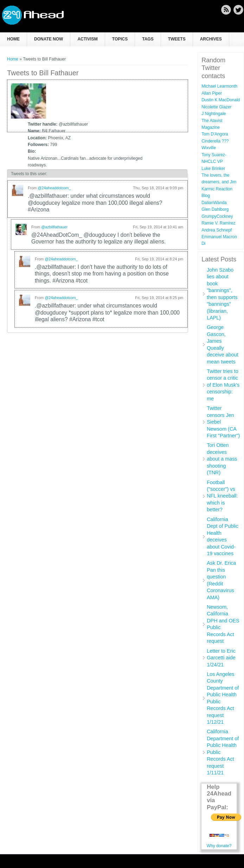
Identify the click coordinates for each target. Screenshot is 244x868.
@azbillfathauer (54, 227)
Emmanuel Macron (219, 237)
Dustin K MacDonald (221, 100)
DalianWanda (214, 203)
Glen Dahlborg (215, 209)
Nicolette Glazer (216, 107)
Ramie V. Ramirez (218, 223)
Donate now (49, 39)
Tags (148, 39)
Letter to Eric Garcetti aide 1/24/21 (221, 658)
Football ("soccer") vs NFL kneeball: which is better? (222, 496)
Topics (120, 39)
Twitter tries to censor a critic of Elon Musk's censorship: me (223, 385)
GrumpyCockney (217, 216)
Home (13, 39)
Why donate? (219, 846)
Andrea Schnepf (217, 230)
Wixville (209, 148)
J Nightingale (214, 114)
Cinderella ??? (215, 141)
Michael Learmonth (219, 86)
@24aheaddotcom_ (54, 188)
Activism (87, 39)
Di (203, 243)
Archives (211, 39)
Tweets (177, 39)
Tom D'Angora (215, 134)
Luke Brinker (213, 169)
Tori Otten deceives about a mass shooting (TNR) (222, 459)
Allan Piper (212, 93)
